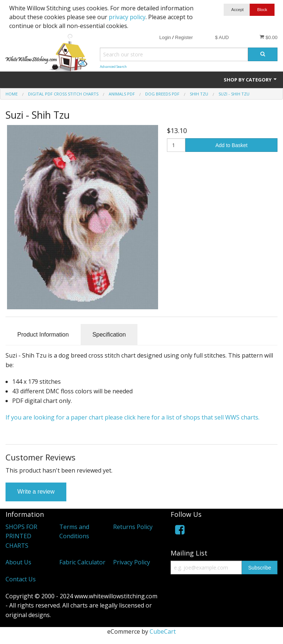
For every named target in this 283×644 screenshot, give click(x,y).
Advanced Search (113, 67)
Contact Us (21, 579)
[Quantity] (176, 145)
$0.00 (268, 37)
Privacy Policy (132, 562)
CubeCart (163, 631)
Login (165, 37)
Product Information (43, 335)
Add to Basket (231, 145)
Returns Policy (133, 527)
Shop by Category (251, 80)
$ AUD (222, 37)
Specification (109, 335)
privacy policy (127, 17)
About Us (18, 562)
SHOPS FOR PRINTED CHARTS (21, 536)
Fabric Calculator (82, 562)
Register (184, 37)
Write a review (36, 492)
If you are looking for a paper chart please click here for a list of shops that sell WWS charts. (133, 417)
